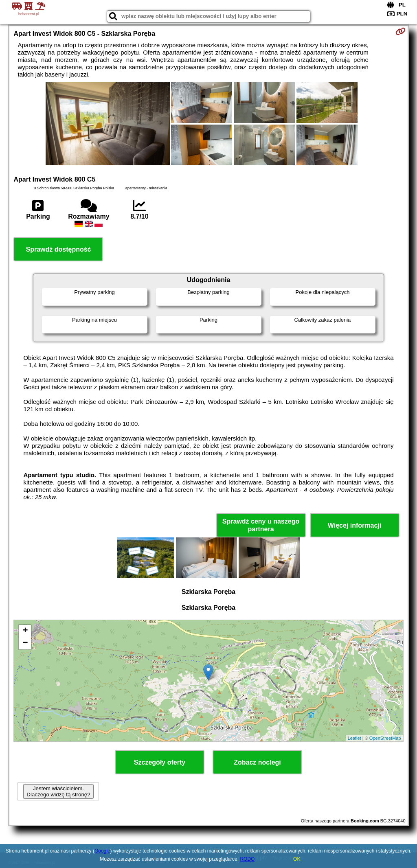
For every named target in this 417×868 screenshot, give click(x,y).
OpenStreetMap (385, 738)
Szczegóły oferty (160, 762)
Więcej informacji (354, 525)
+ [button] (25, 631)
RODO (247, 859)
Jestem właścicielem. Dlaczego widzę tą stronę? (58, 791)
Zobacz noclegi (257, 762)
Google (102, 851)
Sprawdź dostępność (58, 249)
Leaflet (354, 738)
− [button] (25, 643)
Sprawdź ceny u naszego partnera (261, 525)
